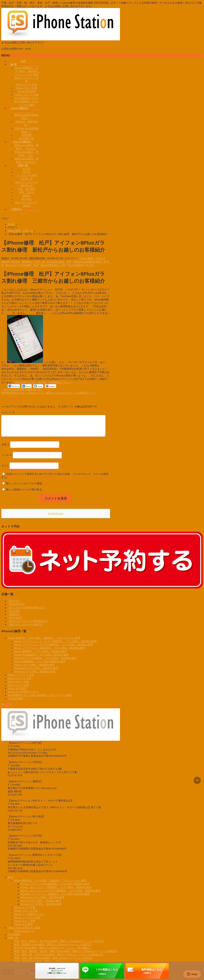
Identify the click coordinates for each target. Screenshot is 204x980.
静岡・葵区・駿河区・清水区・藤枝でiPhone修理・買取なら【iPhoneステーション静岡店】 (66, 955)
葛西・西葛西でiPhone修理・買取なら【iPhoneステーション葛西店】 (53, 948)
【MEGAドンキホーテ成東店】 (26, 628)
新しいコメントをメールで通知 (24, 487)
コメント (8, 412)
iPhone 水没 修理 (26, 91)
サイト (5, 469)
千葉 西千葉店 (27, 189)
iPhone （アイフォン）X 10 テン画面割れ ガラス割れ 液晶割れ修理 (55, 645)
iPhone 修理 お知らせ (93, 258)
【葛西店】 (14, 618)
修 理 (11, 881)
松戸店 (27, 169)
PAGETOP (7, 708)
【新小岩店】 (15, 622)
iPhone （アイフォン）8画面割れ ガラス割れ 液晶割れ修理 (50, 652)
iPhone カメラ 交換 (26, 85)
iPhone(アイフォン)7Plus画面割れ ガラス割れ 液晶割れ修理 (55, 888)
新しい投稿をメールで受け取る (24, 493)
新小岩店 (27, 199)
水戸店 (27, 172)
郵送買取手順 (27, 139)
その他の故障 (15, 702)
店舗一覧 (13, 942)
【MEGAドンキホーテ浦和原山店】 (28, 625)
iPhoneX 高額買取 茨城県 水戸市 (21, 390)
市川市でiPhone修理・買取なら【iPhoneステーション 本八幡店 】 (53, 952)
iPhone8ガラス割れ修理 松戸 (22, 265)
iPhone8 (5, 262)
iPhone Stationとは (24, 935)
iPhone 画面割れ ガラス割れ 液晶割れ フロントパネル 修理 (28, 71)
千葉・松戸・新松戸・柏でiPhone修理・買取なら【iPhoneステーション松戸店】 (60, 945)
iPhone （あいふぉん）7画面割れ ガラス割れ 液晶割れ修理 (56, 891)
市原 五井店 (27, 192)
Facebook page (56, 517)
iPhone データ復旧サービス (23, 696)
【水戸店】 (14, 615)
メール (7, 459)
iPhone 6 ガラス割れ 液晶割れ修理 (34, 669)
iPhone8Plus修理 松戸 (59, 262)
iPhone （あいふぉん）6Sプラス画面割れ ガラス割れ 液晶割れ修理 (61, 895)
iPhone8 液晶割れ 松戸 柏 (28, 262)
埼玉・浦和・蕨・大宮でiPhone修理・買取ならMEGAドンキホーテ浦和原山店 (59, 958)
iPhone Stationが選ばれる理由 (24, 932)
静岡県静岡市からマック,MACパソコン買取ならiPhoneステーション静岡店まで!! (49, 393)
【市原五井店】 (17, 608)
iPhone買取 (15, 938)
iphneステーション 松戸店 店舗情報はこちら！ (43, 382)
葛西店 (27, 196)
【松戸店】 (14, 605)
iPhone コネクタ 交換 (26, 95)
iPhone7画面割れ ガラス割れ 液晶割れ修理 (40, 655)
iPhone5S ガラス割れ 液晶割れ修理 (35, 675)
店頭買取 (27, 135)
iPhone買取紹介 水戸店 (81, 265)
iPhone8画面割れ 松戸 (53, 265)
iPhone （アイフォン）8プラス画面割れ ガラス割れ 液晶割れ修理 (53, 648)
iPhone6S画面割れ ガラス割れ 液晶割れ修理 (40, 665)
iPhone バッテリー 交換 (21, 679)
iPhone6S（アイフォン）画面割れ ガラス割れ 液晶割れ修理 (55, 898)
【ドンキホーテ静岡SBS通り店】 (27, 611)
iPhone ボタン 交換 (26, 88)
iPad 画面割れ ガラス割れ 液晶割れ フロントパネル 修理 (27, 102)
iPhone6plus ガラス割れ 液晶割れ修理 (36, 672)
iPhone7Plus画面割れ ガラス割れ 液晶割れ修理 (41, 659)
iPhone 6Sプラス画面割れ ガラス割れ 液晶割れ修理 (45, 662)
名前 (5, 448)
